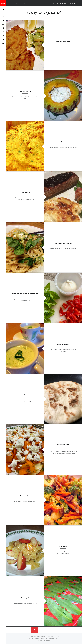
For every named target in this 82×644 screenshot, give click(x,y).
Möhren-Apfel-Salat (63, 445)
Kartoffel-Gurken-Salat (63, 42)
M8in (58, 638)
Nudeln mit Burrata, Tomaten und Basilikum (25, 294)
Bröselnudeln (63, 546)
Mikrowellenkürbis (25, 91)
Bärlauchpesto (25, 598)
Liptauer (63, 142)
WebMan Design (39, 638)
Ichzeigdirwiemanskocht (40, 636)
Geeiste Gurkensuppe (63, 344)
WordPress (57, 636)
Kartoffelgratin (25, 193)
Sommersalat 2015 (25, 496)
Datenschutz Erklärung (44, 640)
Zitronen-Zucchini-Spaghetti (63, 243)
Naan (25, 395)
